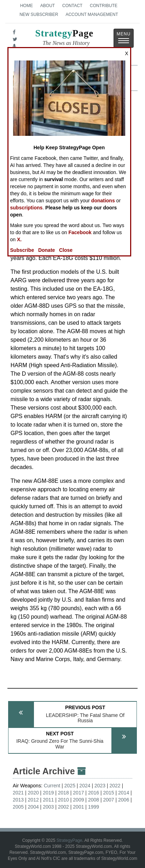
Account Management (92, 15)
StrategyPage (69, 840)
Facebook (80, 232)
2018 (63, 793)
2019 (48, 793)
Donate (47, 250)
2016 (94, 793)
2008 (94, 800)
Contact (72, 6)
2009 (78, 800)
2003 (48, 807)
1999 (94, 807)
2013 (18, 800)
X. (19, 239)
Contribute (104, 6)
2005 (18, 807)
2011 (48, 800)
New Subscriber (39, 15)
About (48, 6)
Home (27, 6)
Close (66, 250)
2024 (85, 786)
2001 (78, 807)
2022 (115, 786)
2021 (18, 793)
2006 (124, 800)
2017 (78, 793)
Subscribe (22, 250)
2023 (100, 786)
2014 (124, 793)
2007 (108, 800)
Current (52, 786)
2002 (63, 807)
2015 (108, 793)
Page (64, 38)
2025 (70, 786)
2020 (33, 793)
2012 (33, 800)
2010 (63, 800)
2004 (33, 807)
